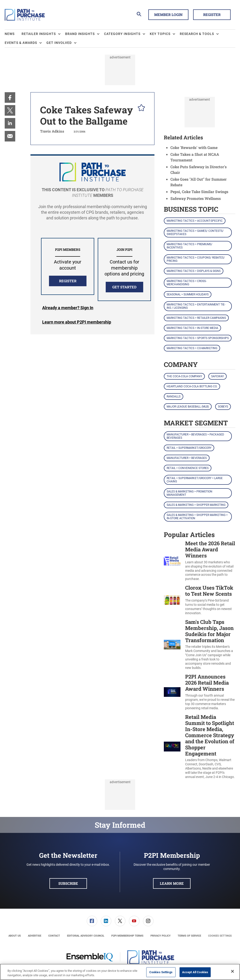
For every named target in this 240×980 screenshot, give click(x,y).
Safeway (217, 376)
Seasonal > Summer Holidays (188, 294)
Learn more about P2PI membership (77, 322)
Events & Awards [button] (21, 43)
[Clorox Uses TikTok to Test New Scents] (172, 600)
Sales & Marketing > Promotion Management (189, 493)
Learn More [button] (172, 883)
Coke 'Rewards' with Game (194, 147)
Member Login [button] (168, 15)
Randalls (174, 397)
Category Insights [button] (122, 34)
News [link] (10, 34)
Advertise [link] (35, 936)
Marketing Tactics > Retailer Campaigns (196, 318)
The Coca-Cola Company (184, 376)
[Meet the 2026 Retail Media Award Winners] (172, 561)
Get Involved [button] (59, 43)
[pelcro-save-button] (140, 108)
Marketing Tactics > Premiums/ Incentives (189, 246)
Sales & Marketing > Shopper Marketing (196, 505)
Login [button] (68, 308)
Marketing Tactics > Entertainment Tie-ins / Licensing (196, 306)
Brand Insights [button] (80, 34)
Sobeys (223, 407)
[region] (120, 972)
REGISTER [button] (68, 281)
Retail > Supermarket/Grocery (189, 448)
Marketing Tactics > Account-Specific (195, 221)
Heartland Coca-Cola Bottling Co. (192, 386)
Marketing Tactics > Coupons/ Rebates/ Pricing (196, 259)
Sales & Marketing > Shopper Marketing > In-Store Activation (197, 517)
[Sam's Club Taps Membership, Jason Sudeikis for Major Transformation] (172, 644)
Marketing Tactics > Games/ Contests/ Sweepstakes (195, 233)
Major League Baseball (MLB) (188, 407)
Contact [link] (54, 936)
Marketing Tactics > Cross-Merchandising (187, 283)
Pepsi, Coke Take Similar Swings (199, 192)
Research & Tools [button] (197, 34)
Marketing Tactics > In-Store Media (192, 328)
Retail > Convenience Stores (188, 468)
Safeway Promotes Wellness (196, 198)
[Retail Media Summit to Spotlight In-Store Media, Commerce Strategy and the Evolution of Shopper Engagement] (172, 747)
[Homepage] (25, 15)
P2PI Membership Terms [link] (127, 936)
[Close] (232, 971)
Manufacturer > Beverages (187, 458)
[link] (10, 97)
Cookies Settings (220, 936)
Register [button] (212, 15)
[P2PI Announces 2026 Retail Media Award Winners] (172, 692)
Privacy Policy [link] (161, 936)
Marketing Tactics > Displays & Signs (194, 271)
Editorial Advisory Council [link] (86, 936)
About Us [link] (15, 936)
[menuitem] (13, 34)
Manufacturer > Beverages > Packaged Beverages (195, 436)
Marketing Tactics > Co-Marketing (192, 348)
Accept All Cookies (195, 972)
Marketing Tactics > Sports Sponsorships (198, 338)
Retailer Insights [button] (39, 34)
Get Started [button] (124, 287)
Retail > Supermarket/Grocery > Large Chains (195, 480)
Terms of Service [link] (189, 936)
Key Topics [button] (160, 34)
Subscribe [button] (68, 883)
